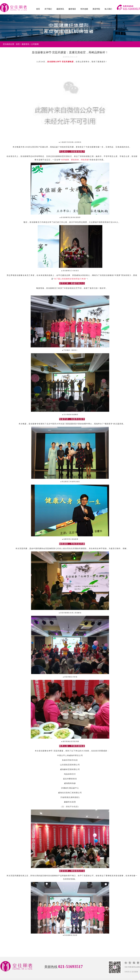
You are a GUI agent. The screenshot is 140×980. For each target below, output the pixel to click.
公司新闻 (35, 44)
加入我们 (108, 9)
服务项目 (72, 9)
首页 (38, 9)
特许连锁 (84, 9)
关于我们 (48, 9)
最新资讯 (60, 9)
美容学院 (96, 9)
